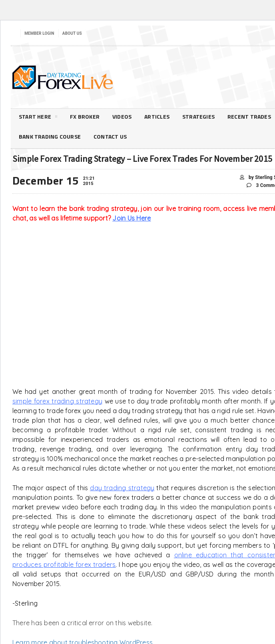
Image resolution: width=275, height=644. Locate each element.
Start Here (38, 118)
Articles (157, 116)
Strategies (198, 116)
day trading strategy (122, 488)
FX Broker (85, 116)
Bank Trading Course (50, 136)
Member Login (39, 33)
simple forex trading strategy (57, 401)
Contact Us (110, 136)
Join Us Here (132, 218)
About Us (72, 33)
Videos (122, 116)
